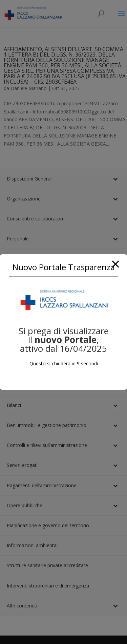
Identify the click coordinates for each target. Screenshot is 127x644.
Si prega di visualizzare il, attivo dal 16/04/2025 (64, 340)
